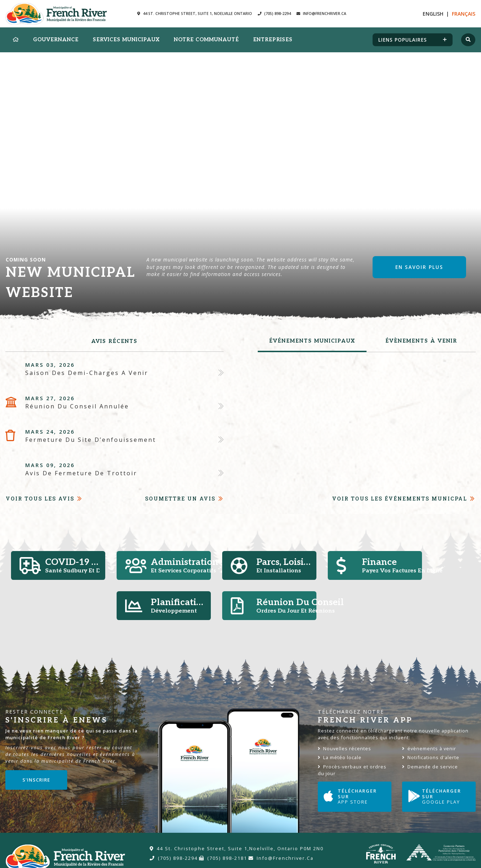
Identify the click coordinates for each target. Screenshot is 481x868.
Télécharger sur (354, 796)
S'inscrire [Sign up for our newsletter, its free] (36, 780)
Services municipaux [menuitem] (126, 40)
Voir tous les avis (40, 499)
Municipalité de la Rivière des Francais (56, 14)
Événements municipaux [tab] (312, 341)
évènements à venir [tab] (421, 341)
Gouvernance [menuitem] (56, 40)
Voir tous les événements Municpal (400, 499)
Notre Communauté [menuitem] (206, 40)
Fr (464, 14)
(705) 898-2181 (223, 858)
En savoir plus (419, 267)
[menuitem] (16, 40)
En (433, 14)
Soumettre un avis (180, 499)
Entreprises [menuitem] (273, 40)
